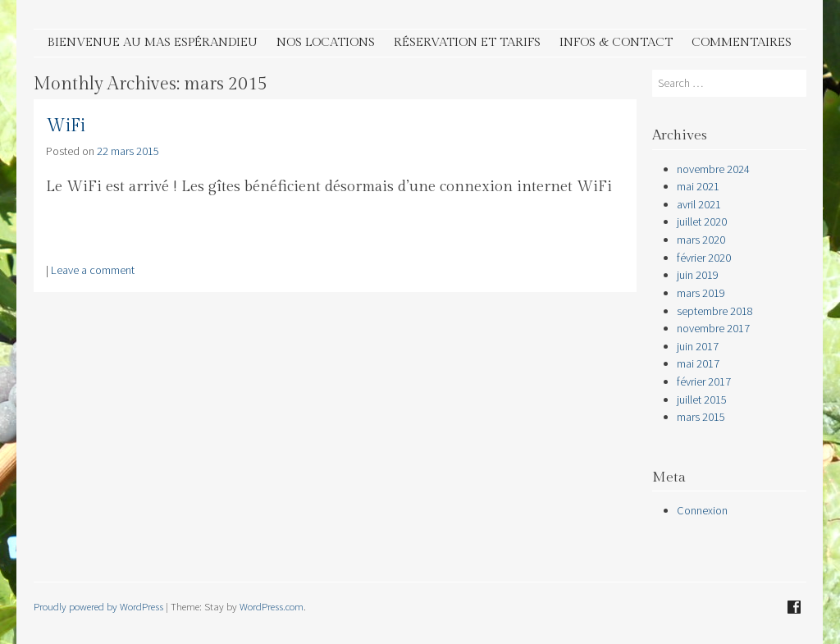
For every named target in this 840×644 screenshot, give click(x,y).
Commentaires (742, 42)
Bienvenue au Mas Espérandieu (153, 42)
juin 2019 (698, 275)
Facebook (794, 607)
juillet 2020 (702, 222)
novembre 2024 (713, 169)
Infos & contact (616, 42)
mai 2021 (698, 186)
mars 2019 (701, 293)
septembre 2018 (715, 311)
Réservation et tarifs (467, 42)
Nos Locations (326, 42)
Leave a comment (93, 270)
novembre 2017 (713, 328)
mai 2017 (698, 363)
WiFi (66, 126)
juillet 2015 (702, 400)
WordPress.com (272, 606)
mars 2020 (701, 240)
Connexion (702, 510)
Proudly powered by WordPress (98, 606)
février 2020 (704, 258)
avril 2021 (699, 204)
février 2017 (704, 381)
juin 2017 (698, 346)
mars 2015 (701, 417)
